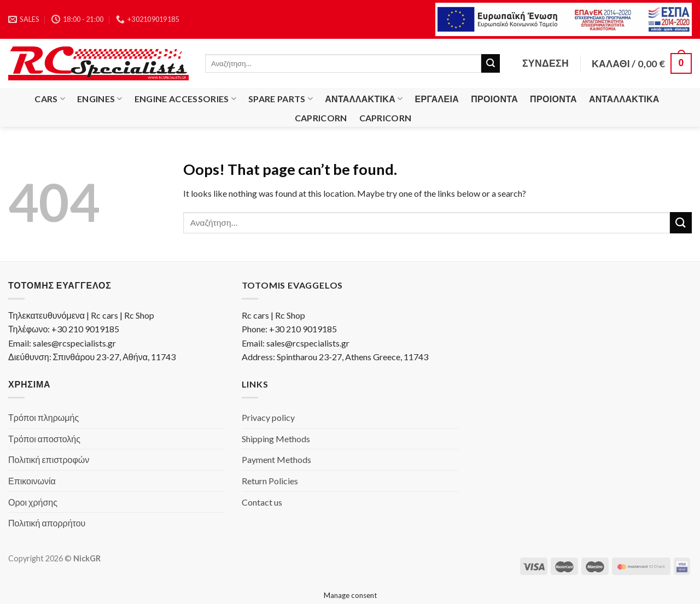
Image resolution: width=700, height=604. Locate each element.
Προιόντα (494, 99)
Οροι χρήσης (33, 502)
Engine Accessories (185, 99)
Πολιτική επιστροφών (49, 459)
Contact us (262, 502)
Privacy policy (268, 417)
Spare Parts (281, 99)
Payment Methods (276, 459)
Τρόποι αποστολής (44, 439)
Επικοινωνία (32, 481)
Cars (50, 99)
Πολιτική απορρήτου (47, 523)
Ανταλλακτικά (364, 99)
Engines (100, 99)
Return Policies (270, 481)
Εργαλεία (437, 99)
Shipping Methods (276, 439)
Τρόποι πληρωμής (43, 417)
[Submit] (491, 63)
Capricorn (321, 118)
